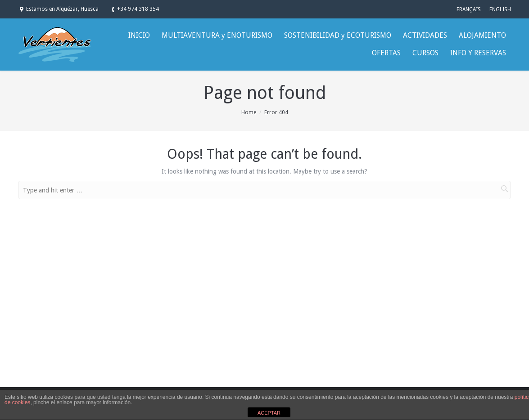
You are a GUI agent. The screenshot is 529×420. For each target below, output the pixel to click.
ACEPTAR (269, 413)
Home (249, 112)
